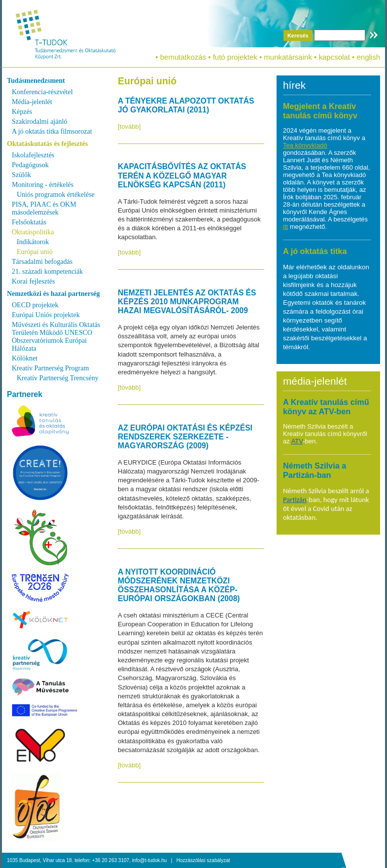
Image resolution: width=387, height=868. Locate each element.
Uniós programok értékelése (56, 195)
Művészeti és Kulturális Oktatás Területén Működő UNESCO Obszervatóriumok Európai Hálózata (56, 337)
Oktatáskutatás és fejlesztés (47, 144)
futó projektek (235, 57)
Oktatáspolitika (33, 232)
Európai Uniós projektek (46, 315)
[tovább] (129, 127)
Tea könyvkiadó (305, 145)
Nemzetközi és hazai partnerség (53, 294)
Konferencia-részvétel (42, 92)
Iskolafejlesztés (33, 155)
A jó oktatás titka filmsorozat (52, 131)
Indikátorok (33, 242)
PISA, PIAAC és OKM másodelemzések (44, 208)
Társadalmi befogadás (42, 262)
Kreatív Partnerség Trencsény (58, 378)
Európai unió (35, 252)
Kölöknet (25, 358)
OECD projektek (35, 305)
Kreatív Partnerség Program (50, 368)
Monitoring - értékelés (43, 185)
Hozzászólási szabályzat (203, 860)
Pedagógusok (30, 165)
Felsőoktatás (29, 222)
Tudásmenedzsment (36, 81)
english (368, 57)
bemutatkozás (183, 57)
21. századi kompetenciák (47, 271)
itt (285, 227)
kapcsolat (334, 57)
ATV (297, 441)
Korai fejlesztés (33, 281)
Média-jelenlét (32, 102)
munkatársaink (288, 57)
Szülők (21, 175)
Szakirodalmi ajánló (39, 122)
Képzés (22, 112)
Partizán (295, 500)
